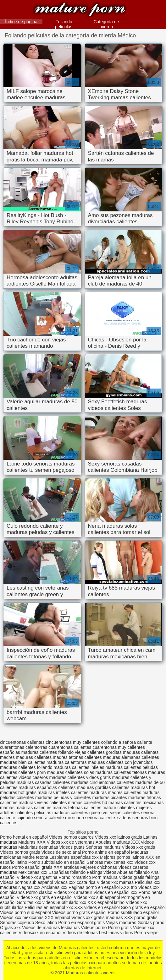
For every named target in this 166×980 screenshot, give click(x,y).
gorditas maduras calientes (132, 752)
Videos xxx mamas (115, 882)
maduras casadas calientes (43, 782)
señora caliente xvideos (108, 818)
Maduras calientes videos (80, 10)
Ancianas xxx (54, 887)
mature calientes (119, 808)
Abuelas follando (134, 872)
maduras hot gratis (18, 792)
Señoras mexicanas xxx (111, 862)
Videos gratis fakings (139, 877)
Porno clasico (39, 892)
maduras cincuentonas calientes (102, 782)
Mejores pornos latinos (122, 857)
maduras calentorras (67, 762)
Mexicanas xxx (33, 872)
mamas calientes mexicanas (136, 803)
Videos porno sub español (26, 912)
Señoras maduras (103, 847)
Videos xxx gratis (138, 847)
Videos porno (94, 928)
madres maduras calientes (26, 757)
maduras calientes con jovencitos (120, 762)
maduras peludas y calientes (63, 798)
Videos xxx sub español (98, 897)
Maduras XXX (32, 842)
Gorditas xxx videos (36, 902)
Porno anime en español (106, 852)
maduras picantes (110, 798)
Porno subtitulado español (133, 912)
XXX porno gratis (141, 917)
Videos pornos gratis (20, 852)
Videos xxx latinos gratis (119, 837)
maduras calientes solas (70, 772)
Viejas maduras (121, 923)
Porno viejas (146, 933)
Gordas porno (151, 923)
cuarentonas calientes (70, 747)
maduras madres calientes (115, 792)
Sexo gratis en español (143, 907)
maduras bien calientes (23, 762)
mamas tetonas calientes (77, 808)
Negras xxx (30, 887)
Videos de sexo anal (61, 852)
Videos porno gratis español (80, 912)
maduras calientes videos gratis (80, 777)
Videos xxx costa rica (75, 882)
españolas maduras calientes (28, 752)
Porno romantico (75, 877)
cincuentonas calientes (22, 742)
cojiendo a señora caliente (127, 742)
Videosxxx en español (40, 933)
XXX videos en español (98, 907)
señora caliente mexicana (59, 818)
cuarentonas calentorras (24, 747)
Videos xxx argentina (38, 877)
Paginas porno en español (95, 887)
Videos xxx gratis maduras (98, 917)
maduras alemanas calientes (131, 757)
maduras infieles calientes (63, 792)
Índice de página (21, 22)
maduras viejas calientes (43, 803)
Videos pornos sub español (27, 882)
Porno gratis (120, 928)
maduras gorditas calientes (103, 787)
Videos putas (72, 847)
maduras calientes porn (23, 772)
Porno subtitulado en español (57, 862)
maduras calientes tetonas (121, 772)
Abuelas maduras (113, 842)
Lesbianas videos (117, 933)
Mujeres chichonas (99, 867)
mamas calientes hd (88, 803)
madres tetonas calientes (77, 757)
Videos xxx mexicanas (22, 917)
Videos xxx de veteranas (71, 842)
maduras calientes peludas (132, 767)
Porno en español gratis (81, 923)
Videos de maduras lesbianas (51, 928)
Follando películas (64, 24)
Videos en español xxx (116, 892)
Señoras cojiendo (17, 923)
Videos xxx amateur (73, 892)
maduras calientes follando (26, 767)
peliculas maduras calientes (61, 813)
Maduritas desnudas (38, 847)
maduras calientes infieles (79, 767)
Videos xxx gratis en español (45, 897)
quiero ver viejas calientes (115, 813)
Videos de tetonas (80, 933)
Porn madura (105, 877)
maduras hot (143, 787)
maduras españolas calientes (47, 787)
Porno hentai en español (24, 837)
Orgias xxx (11, 928)
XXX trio (129, 887)
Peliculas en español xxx (50, 907)
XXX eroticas (66, 867)
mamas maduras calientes (26, 808)
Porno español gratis (33, 867)
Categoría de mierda (106, 24)
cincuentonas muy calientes (73, 742)
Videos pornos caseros (71, 837)
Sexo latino (46, 923)
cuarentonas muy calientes (119, 747)
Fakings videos (101, 872)
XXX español (58, 917)
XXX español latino (107, 902)
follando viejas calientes (81, 752)
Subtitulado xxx (72, 902)
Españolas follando (67, 872)
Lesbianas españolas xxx (74, 857)
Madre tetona (35, 857)
